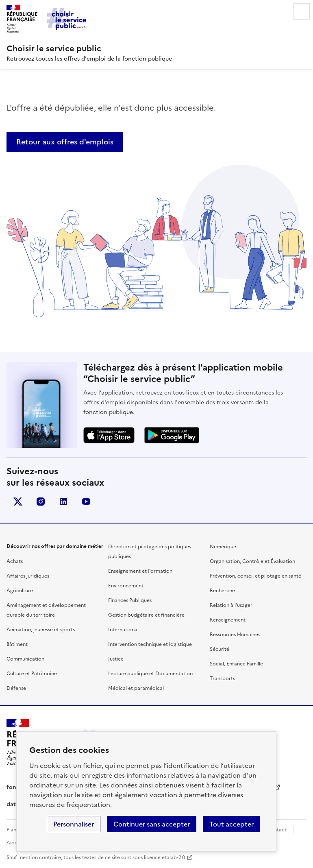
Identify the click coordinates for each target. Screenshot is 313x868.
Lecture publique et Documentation (150, 674)
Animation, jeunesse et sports (41, 630)
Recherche (222, 591)
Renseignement (228, 620)
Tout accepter (231, 824)
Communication (25, 659)
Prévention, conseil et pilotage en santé (255, 576)
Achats (15, 561)
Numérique (223, 547)
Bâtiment (17, 644)
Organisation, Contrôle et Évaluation (252, 561)
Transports (222, 678)
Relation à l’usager (231, 605)
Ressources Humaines (235, 635)
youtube (86, 502)
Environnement (126, 586)
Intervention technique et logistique (150, 644)
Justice (116, 659)
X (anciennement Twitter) (18, 502)
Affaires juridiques (28, 576)
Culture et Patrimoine (32, 674)
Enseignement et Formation (140, 571)
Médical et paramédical (136, 688)
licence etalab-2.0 (164, 857)
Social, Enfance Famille (236, 664)
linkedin (63, 502)
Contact (277, 830)
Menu (302, 11)
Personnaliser (74, 824)
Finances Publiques (130, 600)
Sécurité (220, 649)
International (123, 630)
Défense (16, 688)
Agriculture (20, 591)
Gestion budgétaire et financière (146, 615)
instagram (41, 502)
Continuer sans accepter (152, 824)
